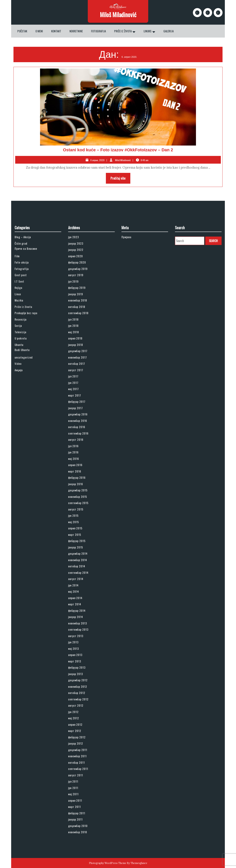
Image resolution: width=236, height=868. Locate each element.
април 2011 (81, 696)
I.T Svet (26, 377)
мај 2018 (80, 408)
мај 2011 (80, 692)
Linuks (148, 31)
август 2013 (82, 595)
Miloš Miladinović (118, 15)
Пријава (133, 350)
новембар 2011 (83, 669)
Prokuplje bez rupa (31, 396)
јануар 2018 (82, 416)
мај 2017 (80, 443)
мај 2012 (80, 645)
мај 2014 (80, 568)
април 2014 (81, 571)
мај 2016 (80, 486)
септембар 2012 (83, 634)
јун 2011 (80, 688)
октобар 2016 (82, 466)
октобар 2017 (82, 427)
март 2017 (81, 447)
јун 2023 (80, 350)
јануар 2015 (82, 540)
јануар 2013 (82, 618)
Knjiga (26, 381)
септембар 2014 (83, 556)
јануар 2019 (82, 385)
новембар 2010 (83, 715)
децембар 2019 (83, 369)
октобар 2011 (82, 673)
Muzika (26, 389)
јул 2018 (80, 400)
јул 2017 (80, 435)
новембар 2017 (83, 424)
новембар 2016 (83, 462)
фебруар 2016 (82, 498)
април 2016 (81, 490)
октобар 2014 (82, 552)
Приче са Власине (30, 357)
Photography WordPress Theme (108, 863)
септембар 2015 (83, 513)
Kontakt (56, 31)
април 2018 (81, 412)
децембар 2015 (83, 505)
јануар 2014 (82, 583)
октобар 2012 (82, 630)
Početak (22, 31)
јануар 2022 (82, 357)
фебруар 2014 (82, 579)
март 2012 (81, 653)
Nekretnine (76, 31)
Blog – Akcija (28, 350)
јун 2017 (80, 439)
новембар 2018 (83, 389)
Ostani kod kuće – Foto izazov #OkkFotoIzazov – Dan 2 (118, 150)
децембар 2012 (83, 622)
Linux (26, 385)
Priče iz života (123, 31)
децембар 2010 (83, 712)
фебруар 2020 (82, 365)
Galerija (169, 31)
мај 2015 (80, 525)
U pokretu (27, 412)
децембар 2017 (83, 420)
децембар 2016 (83, 459)
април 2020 (82, 361)
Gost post (27, 373)
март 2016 (81, 494)
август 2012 (82, 638)
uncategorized (29, 424)
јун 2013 (80, 599)
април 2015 (81, 529)
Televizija (27, 408)
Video (26, 427)
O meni (39, 31)
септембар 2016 (83, 470)
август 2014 (82, 560)
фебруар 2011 (82, 704)
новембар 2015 (83, 509)
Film (25, 361)
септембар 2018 (83, 396)
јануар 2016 (82, 501)
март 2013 (81, 610)
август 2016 (82, 474)
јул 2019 (80, 377)
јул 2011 (80, 684)
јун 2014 (80, 564)
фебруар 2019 (82, 381)
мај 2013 (80, 603)
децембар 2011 (83, 665)
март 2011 (81, 700)
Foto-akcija (28, 365)
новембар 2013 (83, 587)
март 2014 (81, 575)
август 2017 (82, 431)
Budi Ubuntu (28, 419)
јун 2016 (80, 482)
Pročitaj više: (120, 179)
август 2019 (82, 373)
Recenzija (27, 400)
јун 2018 (80, 404)
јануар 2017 (82, 455)
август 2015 (82, 517)
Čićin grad (27, 354)
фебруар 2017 (82, 451)
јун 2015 (80, 521)
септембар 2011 (83, 677)
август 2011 (82, 680)
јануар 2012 (82, 661)
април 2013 (81, 606)
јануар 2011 (81, 708)
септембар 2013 (83, 591)
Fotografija (98, 31)
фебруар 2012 (82, 657)
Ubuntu (26, 416)
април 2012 (81, 649)
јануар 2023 (82, 354)
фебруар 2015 (82, 536)
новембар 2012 (83, 626)
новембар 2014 (83, 548)
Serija (26, 404)
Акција (26, 431)
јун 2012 (80, 642)
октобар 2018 (82, 392)
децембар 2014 (83, 544)
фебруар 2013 (82, 614)
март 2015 (81, 533)
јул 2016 (80, 478)
